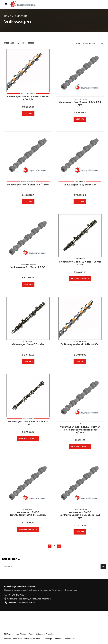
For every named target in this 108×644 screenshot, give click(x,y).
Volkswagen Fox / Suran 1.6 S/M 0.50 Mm (80, 104)
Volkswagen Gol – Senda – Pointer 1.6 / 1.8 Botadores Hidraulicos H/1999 (80, 430)
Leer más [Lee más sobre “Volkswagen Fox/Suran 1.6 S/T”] (28, 284)
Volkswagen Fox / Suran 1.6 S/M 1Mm (28, 185)
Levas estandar (80, 182)
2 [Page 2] (54, 546)
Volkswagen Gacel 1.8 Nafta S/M (80, 344)
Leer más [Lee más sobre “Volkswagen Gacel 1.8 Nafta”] (28, 361)
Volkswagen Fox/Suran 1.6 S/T (28, 267)
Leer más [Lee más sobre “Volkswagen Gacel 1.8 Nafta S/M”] (80, 361)
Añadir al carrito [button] (80, 279)
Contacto (58, 639)
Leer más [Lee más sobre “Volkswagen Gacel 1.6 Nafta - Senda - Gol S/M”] (28, 114)
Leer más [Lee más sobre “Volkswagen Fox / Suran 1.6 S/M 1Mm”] (28, 202)
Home (8, 16)
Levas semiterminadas (28, 264)
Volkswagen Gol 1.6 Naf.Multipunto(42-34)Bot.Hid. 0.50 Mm (80, 515)
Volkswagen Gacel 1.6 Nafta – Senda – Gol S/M (28, 98)
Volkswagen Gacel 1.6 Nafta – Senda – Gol (80, 263)
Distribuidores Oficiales (33, 639)
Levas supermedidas (28, 93)
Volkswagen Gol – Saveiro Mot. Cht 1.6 (28, 423)
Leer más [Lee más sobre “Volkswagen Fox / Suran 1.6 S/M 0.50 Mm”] (80, 119)
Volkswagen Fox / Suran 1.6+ (80, 185)
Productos (18, 639)
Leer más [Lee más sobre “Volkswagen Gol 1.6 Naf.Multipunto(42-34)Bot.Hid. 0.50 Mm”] (80, 532)
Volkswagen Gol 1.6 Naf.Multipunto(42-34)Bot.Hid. (28, 514)
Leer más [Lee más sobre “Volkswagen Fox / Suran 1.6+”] (80, 202)
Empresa (8, 639)
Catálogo (48, 639)
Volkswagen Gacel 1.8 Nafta (28, 344)
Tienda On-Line (69, 639)
